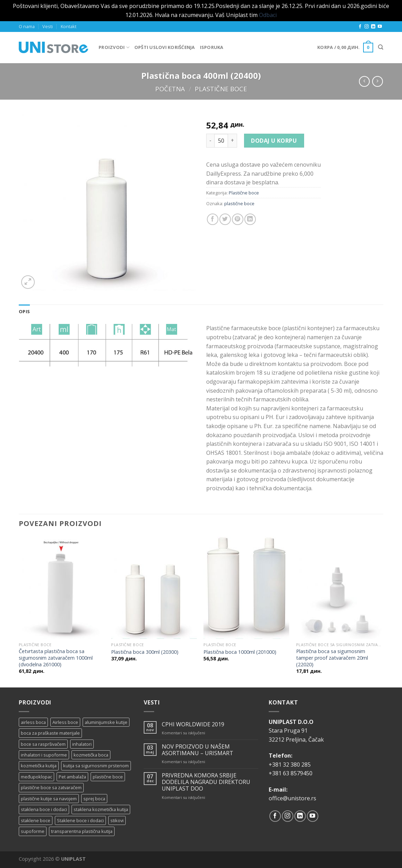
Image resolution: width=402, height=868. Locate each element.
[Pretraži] (381, 47)
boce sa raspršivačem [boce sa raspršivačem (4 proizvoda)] (43, 744)
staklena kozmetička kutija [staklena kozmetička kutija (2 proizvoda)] (101, 809)
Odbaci (268, 15)
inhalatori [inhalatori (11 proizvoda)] (82, 744)
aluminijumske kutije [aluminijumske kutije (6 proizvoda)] (106, 722)
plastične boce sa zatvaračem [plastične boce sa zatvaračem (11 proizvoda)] (51, 787)
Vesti (48, 26)
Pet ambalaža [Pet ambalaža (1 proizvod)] (72, 777)
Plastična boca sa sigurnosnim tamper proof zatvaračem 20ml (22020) (332, 658)
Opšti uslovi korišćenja (165, 47)
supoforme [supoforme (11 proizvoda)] (33, 831)
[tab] (24, 311)
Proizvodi (114, 47)
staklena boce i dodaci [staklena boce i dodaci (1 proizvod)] (44, 809)
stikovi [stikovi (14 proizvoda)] (117, 820)
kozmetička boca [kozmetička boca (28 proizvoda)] (91, 755)
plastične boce (239, 203)
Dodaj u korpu (274, 141)
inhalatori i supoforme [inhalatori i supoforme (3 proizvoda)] (44, 755)
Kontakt (69, 26)
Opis (24, 311)
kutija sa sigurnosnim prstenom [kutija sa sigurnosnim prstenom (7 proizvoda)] (96, 766)
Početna (170, 89)
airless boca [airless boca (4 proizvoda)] (33, 722)
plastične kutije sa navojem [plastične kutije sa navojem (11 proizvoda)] (49, 799)
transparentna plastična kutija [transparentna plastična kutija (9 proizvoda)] (82, 831)
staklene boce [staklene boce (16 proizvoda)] (36, 820)
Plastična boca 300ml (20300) (145, 652)
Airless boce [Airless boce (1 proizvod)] (65, 722)
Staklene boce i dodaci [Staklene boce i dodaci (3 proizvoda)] (80, 820)
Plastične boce (221, 89)
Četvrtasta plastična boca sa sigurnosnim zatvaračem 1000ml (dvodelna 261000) (56, 658)
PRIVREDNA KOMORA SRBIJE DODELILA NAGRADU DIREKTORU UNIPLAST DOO (206, 782)
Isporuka (212, 47)
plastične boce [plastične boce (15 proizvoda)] (108, 777)
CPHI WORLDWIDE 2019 (193, 724)
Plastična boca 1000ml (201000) (240, 652)
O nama (27, 26)
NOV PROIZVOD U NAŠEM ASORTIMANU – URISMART (198, 750)
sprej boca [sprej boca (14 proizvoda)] (94, 799)
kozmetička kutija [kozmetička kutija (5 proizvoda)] (39, 766)
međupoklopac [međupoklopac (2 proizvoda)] (36, 777)
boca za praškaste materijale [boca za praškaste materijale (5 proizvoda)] (50, 733)
